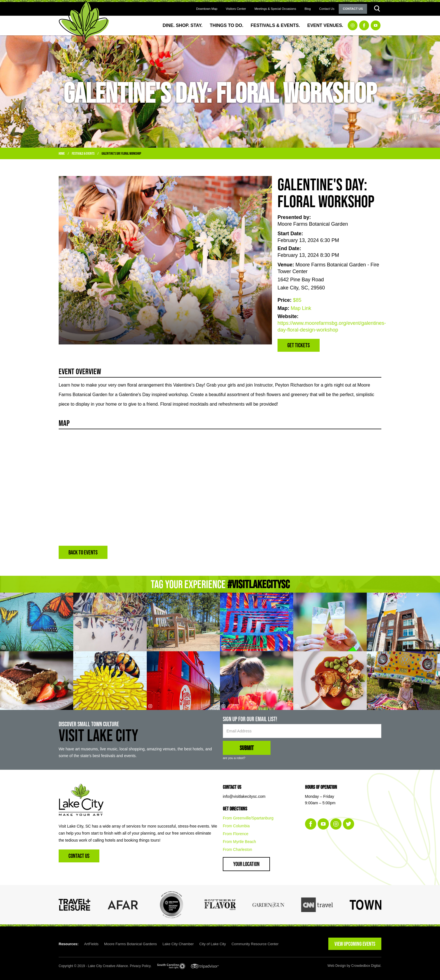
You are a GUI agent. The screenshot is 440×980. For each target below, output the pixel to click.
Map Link (301, 308)
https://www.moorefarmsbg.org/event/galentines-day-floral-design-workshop (329, 326)
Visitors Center (236, 9)
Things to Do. (227, 25)
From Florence (236, 834)
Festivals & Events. (275, 25)
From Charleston (237, 849)
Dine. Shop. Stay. (183, 25)
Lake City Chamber (178, 944)
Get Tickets (299, 345)
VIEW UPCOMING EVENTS (355, 944)
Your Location (246, 864)
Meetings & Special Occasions (275, 9)
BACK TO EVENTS (83, 552)
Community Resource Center (255, 944)
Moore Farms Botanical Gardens (130, 944)
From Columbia (236, 826)
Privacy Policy (140, 966)
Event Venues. (325, 25)
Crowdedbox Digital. (366, 966)
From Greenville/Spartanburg (248, 818)
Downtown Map (207, 9)
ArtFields (91, 944)
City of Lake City (213, 944)
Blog (308, 9)
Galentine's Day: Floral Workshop (121, 153)
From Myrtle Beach (239, 842)
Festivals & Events (83, 153)
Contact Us (327, 9)
